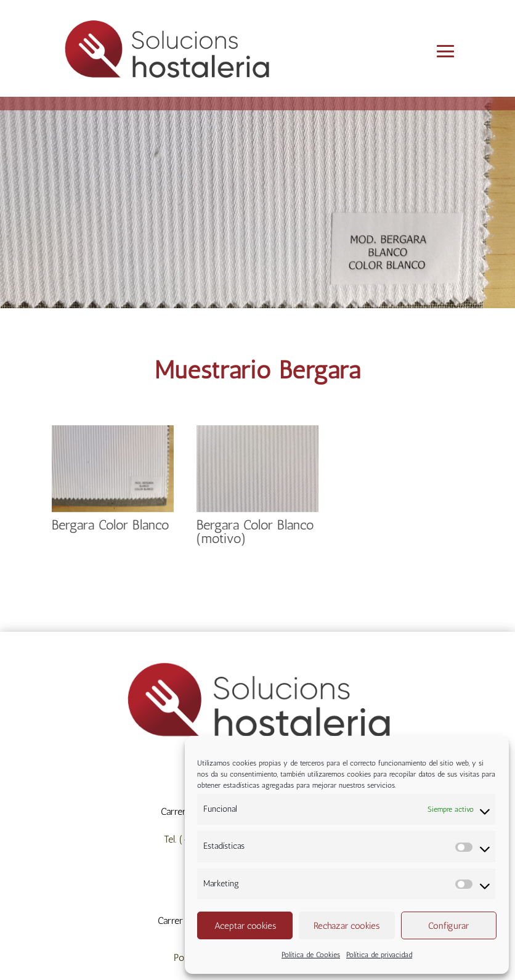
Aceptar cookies (245, 926)
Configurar (448, 926)
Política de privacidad (379, 955)
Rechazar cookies (347, 926)
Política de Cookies (311, 955)
